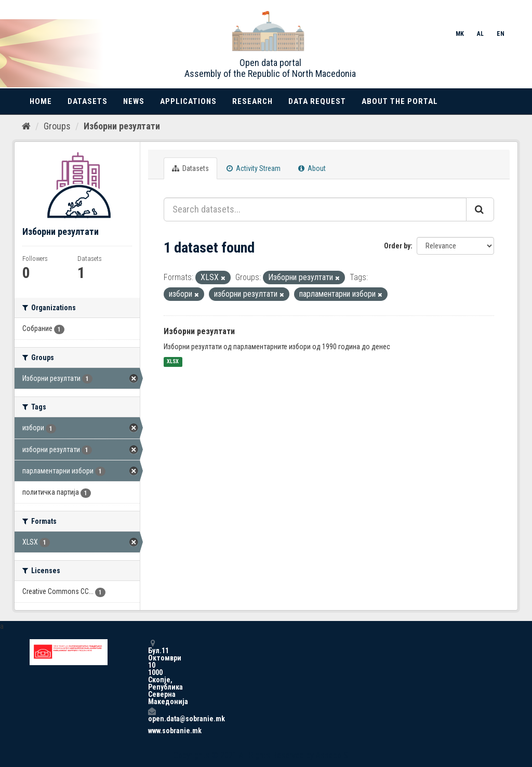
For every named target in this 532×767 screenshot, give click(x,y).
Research (252, 101)
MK (460, 34)
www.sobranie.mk (152, 731)
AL (480, 34)
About (312, 168)
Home (41, 101)
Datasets (88, 101)
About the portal (400, 101)
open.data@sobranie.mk (152, 715)
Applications (188, 101)
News (134, 101)
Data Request (317, 101)
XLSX (173, 362)
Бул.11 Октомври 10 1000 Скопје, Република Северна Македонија (152, 672)
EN (501, 34)
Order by (397, 246)
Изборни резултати (122, 126)
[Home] (26, 126)
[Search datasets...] (315, 209)
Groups (57, 126)
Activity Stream (254, 168)
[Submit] (480, 209)
